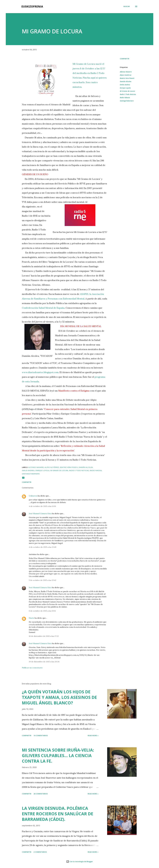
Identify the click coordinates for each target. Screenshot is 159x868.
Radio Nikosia (125, 98)
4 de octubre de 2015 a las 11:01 (42, 506)
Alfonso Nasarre (126, 72)
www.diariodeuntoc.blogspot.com (40, 372)
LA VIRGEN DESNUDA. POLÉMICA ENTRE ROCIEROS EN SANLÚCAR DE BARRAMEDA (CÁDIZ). (58, 814)
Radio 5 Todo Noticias (128, 94)
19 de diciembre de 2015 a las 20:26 (44, 662)
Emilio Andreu (125, 85)
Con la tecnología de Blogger (79, 861)
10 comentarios (41, 735)
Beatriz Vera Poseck (127, 78)
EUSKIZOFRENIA (32, 6)
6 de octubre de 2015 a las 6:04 (42, 611)
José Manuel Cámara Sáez (40, 513)
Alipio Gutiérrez (126, 75)
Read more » (93, 735)
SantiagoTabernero (127, 101)
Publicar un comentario (32, 668)
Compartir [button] (125, 59)
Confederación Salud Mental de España (43, 308)
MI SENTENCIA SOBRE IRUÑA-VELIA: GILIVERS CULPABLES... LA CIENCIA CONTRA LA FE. (58, 756)
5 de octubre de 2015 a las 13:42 (43, 580)
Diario (32, 618)
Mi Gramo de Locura (127, 91)
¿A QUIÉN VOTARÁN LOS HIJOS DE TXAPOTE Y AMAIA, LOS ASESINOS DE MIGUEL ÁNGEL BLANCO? (59, 697)
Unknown (33, 496)
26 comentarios (41, 794)
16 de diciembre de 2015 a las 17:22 (44, 636)
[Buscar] (127, 6)
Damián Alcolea (126, 81)
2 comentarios (40, 852)
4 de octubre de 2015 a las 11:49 (43, 547)
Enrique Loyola (125, 88)
